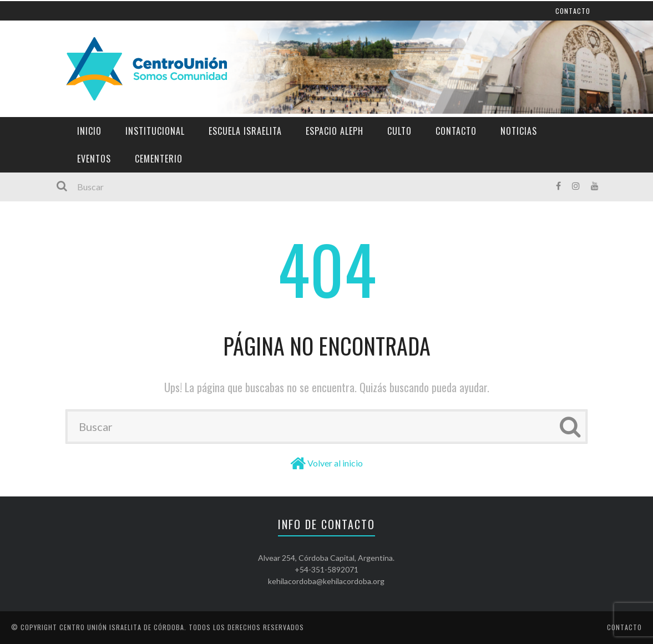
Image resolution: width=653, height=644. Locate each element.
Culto (399, 131)
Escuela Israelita (245, 131)
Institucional (155, 131)
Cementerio (159, 159)
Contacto (456, 131)
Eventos (94, 159)
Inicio (89, 131)
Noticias (519, 131)
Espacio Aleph (335, 131)
